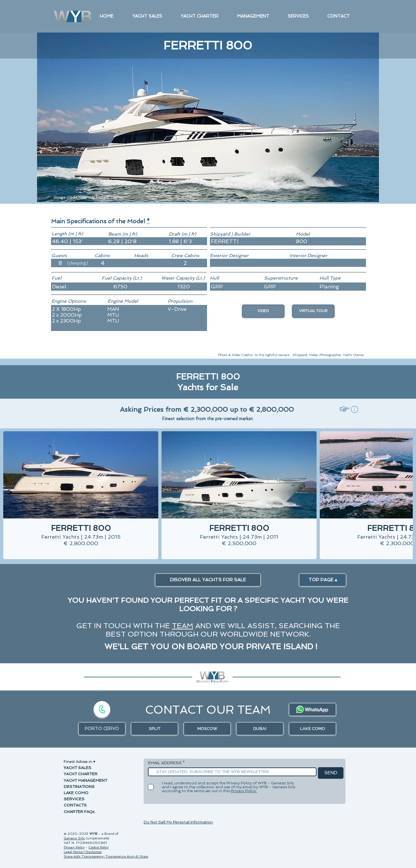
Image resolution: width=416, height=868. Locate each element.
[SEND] (331, 773)
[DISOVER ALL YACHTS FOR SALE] (208, 580)
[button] (148, 221)
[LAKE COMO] (312, 729)
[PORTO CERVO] (102, 729)
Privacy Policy (74, 847)
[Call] (102, 709)
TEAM (183, 626)
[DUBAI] (260, 729)
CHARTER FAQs (79, 812)
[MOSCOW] (207, 729)
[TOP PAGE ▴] (323, 580)
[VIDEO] (263, 311)
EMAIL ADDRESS (165, 763)
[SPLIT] (155, 729)
